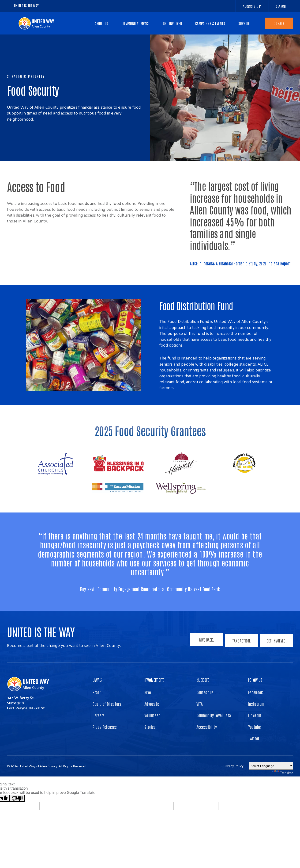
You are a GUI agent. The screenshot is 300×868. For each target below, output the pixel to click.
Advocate (152, 704)
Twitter (254, 738)
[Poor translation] (17, 798)
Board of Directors (107, 704)
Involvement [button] (154, 680)
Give (148, 692)
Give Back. (204, 642)
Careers (99, 715)
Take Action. (240, 642)
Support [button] (203, 680)
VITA (200, 704)
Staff (97, 692)
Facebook (256, 692)
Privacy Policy (233, 766)
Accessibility (207, 727)
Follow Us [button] (255, 680)
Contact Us (205, 692)
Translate (282, 773)
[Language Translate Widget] (271, 766)
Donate (279, 23)
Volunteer (152, 715)
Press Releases (105, 727)
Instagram (256, 704)
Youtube (255, 727)
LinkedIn (255, 715)
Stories (150, 727)
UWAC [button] (97, 680)
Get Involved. (277, 642)
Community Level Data (214, 715)
